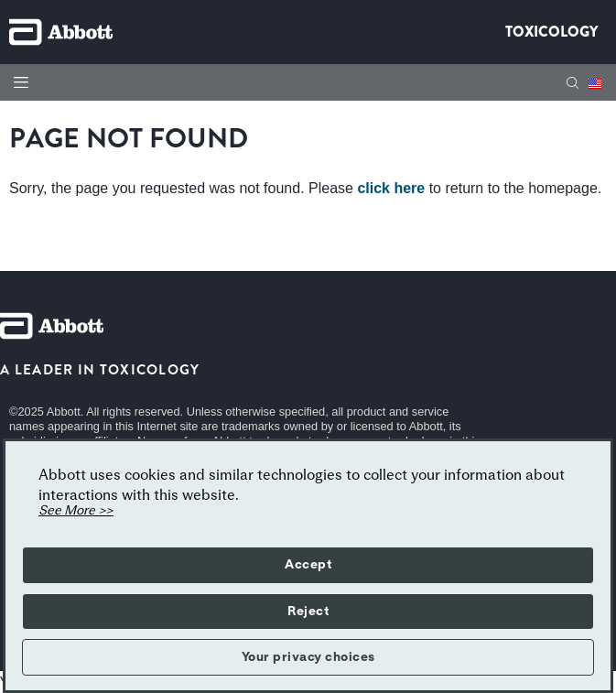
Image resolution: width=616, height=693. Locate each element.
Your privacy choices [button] (308, 657)
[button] (573, 83)
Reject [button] (308, 612)
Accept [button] (308, 565)
